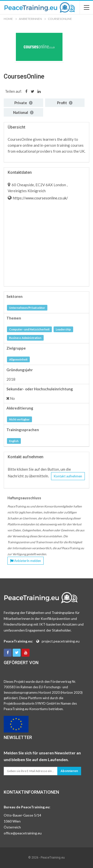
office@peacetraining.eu (23, 833)
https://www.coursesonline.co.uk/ (40, 198)
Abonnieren (69, 771)
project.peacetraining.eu (61, 641)
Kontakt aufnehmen (68, 476)
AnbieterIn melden (26, 561)
